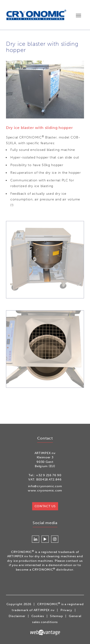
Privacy (66, 610)
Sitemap (56, 616)
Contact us (45, 506)
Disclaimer (17, 616)
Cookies (38, 616)
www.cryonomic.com (45, 490)
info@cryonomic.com (45, 486)
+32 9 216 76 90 (49, 475)
